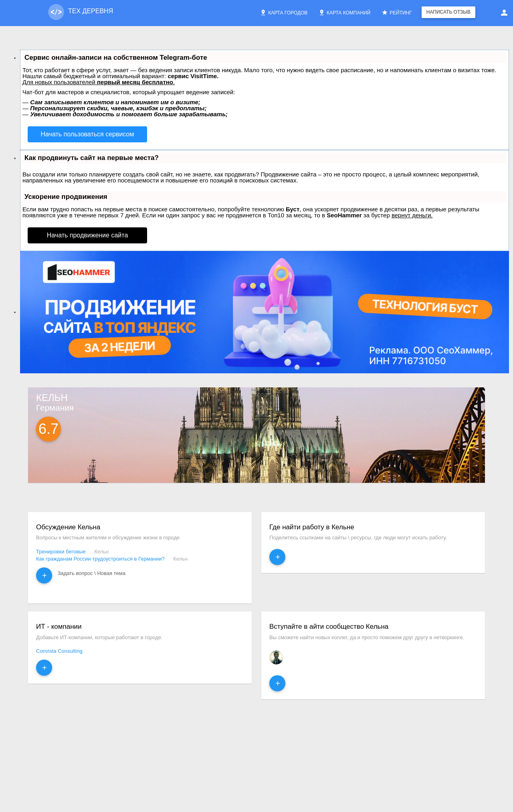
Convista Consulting (59, 651)
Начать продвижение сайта (88, 235)
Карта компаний (344, 13)
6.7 (48, 429)
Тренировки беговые (61, 552)
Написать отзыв (448, 12)
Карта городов (284, 13)
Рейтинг (397, 13)
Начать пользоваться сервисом (88, 134)
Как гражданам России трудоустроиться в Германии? (100, 559)
